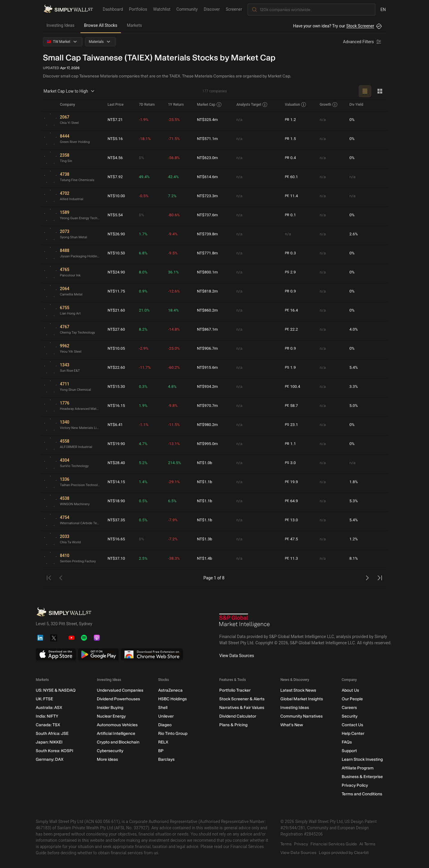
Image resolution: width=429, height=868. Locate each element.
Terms (286, 844)
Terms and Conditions (362, 794)
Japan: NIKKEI (49, 742)
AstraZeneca (170, 690)
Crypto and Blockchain (118, 742)
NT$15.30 (117, 387)
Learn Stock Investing (362, 759)
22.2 (292, 330)
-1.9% (145, 120)
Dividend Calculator (238, 716)
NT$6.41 (115, 425)
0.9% (144, 291)
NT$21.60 (117, 310)
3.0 (291, 463)
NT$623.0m (208, 158)
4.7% (144, 444)
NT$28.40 (117, 463)
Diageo (165, 725)
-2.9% (145, 349)
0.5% (144, 501)
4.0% (354, 329)
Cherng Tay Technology (78, 333)
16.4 (292, 311)
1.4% (144, 482)
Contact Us (352, 725)
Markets (135, 25)
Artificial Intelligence (116, 734)
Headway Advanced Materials (81, 409)
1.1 (291, 444)
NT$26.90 (117, 234)
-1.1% (145, 425)
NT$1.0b (205, 463)
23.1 (292, 425)
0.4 (291, 158)
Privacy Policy (355, 785)
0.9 (291, 291)
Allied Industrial (72, 199)
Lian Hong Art (71, 314)
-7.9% (174, 520)
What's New (292, 725)
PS (288, 272)
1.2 (291, 120)
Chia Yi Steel (70, 123)
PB (288, 120)
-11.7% (146, 368)
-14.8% (175, 329)
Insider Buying (110, 708)
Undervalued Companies (120, 690)
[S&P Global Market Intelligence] (245, 621)
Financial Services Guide (334, 844)
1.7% (144, 234)
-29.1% (175, 482)
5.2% (144, 463)
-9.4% (174, 234)
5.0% (354, 406)
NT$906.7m (208, 349)
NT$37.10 (117, 559)
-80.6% (175, 215)
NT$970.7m (208, 406)
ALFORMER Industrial (77, 447)
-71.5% (175, 139)
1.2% (354, 539)
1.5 (291, 139)
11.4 (292, 196)
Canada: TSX (48, 725)
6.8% (144, 253)
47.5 (292, 539)
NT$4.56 (115, 158)
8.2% (144, 329)
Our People (352, 699)
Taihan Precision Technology (81, 485)
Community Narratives (301, 716)
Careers (349, 708)
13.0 (292, 520)
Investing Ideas (60, 25)
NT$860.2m (208, 310)
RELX (163, 742)
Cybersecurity (110, 751)
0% (352, 120)
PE (287, 177)
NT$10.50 (117, 253)
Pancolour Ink (71, 276)
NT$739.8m (208, 234)
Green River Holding (76, 142)
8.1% (354, 559)
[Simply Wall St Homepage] (68, 9)
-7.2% (174, 539)
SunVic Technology (75, 466)
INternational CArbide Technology (81, 523)
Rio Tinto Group (173, 734)
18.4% (175, 310)
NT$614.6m (208, 177)
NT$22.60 (117, 368)
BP (161, 751)
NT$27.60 (117, 329)
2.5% (144, 559)
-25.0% (175, 349)
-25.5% (175, 120)
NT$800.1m (208, 272)
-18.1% (146, 139)
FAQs (347, 742)
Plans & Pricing (233, 725)
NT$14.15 (117, 482)
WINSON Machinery (76, 504)
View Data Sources (237, 656)
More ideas (107, 759)
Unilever (166, 716)
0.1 (291, 215)
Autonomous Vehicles (117, 725)
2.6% (354, 234)
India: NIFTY (47, 716)
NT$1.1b (205, 482)
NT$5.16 (115, 139)
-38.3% (175, 559)
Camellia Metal (72, 295)
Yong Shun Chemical (76, 390)
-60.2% (175, 368)
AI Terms (367, 844)
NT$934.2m (208, 387)
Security (350, 716)
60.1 (292, 177)
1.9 (291, 368)
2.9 (291, 272)
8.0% (144, 272)
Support (349, 751)
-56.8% (175, 158)
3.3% (354, 387)
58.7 (292, 406)
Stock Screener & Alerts (242, 699)
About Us (350, 690)
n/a (240, 120)
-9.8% (174, 406)
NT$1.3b (205, 539)
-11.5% (175, 425)
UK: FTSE (44, 699)
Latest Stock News (298, 690)
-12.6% (175, 291)
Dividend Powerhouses (118, 699)
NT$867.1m (208, 329)
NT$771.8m (208, 253)
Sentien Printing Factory (79, 561)
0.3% (144, 387)
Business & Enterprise (362, 777)
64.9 (292, 501)
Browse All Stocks (101, 25)
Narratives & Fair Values (242, 708)
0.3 (291, 253)
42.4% (175, 177)
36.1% (175, 272)
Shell (163, 708)
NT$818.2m (208, 291)
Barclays (166, 759)
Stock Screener (360, 26)
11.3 (292, 559)
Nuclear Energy (111, 716)
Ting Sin (66, 161)
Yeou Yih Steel (71, 352)
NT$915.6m (208, 368)
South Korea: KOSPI (55, 751)
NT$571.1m (208, 139)
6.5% (173, 501)
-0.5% (145, 196)
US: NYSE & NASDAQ (56, 690)
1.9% (144, 406)
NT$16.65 (117, 539)
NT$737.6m (208, 215)
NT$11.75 (117, 291)
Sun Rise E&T (70, 371)
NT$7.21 (115, 120)
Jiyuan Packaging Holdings (81, 256)
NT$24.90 (117, 272)
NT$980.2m (208, 425)
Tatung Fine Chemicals (78, 180)
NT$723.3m (208, 196)
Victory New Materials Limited (81, 428)
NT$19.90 (117, 444)
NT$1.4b (205, 559)
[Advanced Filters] (363, 42)
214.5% (176, 463)
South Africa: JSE (52, 734)
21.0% (146, 310)
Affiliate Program (358, 768)
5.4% (354, 368)
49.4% (146, 177)
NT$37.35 (117, 520)
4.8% (173, 387)
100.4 (293, 387)
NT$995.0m (208, 444)
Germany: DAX (50, 759)
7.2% (173, 196)
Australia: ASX (49, 708)
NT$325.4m (208, 120)
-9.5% (174, 253)
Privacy (301, 844)
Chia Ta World (71, 542)
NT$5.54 (115, 215)
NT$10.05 (117, 349)
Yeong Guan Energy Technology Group (81, 218)
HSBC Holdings (172, 699)
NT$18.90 (117, 501)
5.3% (354, 501)
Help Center (353, 734)
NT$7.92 (115, 177)
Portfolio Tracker (235, 690)
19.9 (292, 482)
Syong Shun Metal (74, 237)
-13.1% (175, 444)
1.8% (354, 482)
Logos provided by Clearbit (344, 853)
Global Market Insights (302, 699)
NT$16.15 (117, 406)
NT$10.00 (117, 196)
